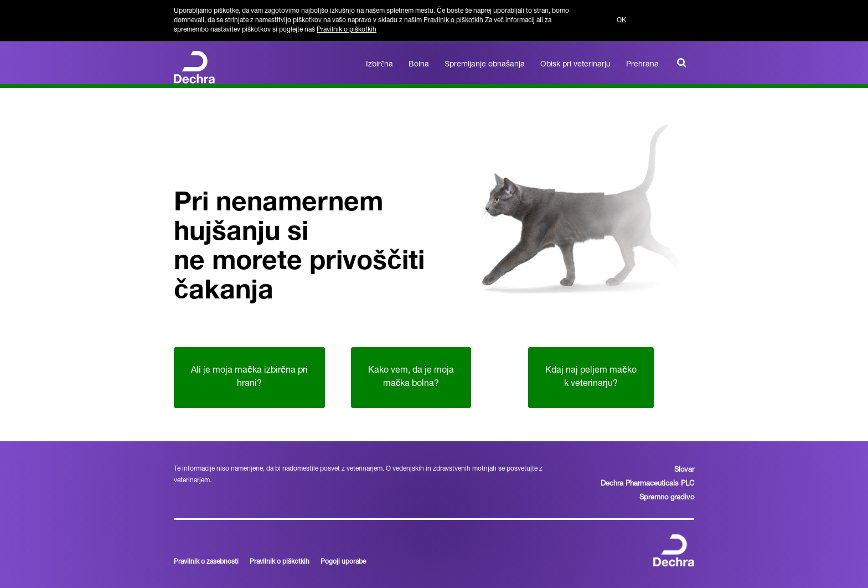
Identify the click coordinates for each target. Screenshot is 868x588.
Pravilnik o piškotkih (453, 20)
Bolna (419, 65)
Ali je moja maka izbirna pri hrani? (249, 378)
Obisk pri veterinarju (575, 65)
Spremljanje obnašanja (485, 65)
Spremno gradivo (667, 498)
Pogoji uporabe (343, 562)
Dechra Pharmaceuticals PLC (647, 484)
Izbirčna (379, 65)
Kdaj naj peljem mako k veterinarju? (591, 378)
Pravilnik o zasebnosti (206, 562)
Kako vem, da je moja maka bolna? (411, 378)
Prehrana (642, 65)
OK (621, 20)
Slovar (684, 470)
